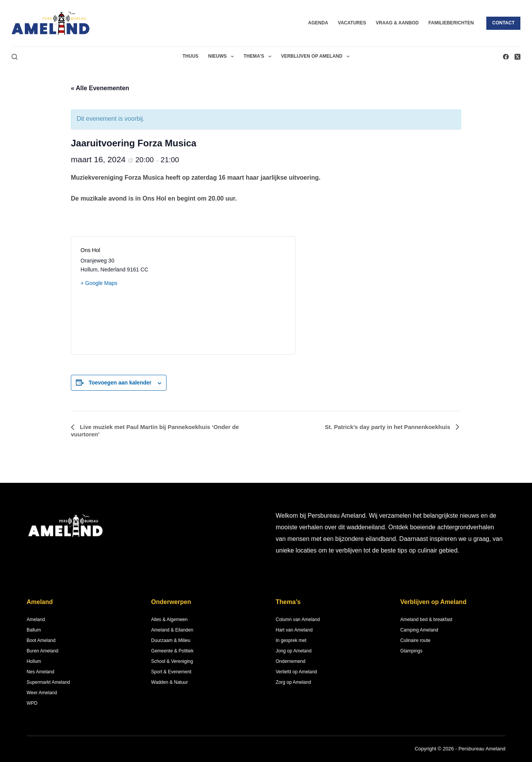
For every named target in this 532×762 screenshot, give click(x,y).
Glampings (411, 651)
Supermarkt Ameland (48, 682)
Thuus (190, 56)
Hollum (34, 661)
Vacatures (352, 23)
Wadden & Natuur (169, 682)
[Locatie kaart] (234, 295)
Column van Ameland (298, 620)
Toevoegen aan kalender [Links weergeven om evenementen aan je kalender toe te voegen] (120, 383)
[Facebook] (506, 57)
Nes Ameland (40, 672)
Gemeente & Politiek (172, 651)
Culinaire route (415, 640)
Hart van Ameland (294, 630)
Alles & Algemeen (169, 620)
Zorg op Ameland (293, 682)
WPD (32, 703)
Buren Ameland (43, 651)
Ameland (36, 620)
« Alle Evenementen (100, 88)
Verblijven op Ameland (317, 57)
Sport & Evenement (171, 672)
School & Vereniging (172, 661)
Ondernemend (291, 661)
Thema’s (259, 57)
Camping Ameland (419, 630)
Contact (503, 23)
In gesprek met (291, 640)
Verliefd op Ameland (296, 672)
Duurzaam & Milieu (171, 640)
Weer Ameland (42, 693)
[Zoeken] (15, 57)
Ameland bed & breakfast (426, 620)
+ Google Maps (99, 283)
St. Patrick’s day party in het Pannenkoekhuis (388, 427)
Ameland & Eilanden (172, 630)
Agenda (318, 23)
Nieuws (223, 57)
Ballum (34, 630)
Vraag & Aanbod (397, 23)
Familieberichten (451, 23)
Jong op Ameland (294, 651)
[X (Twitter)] (517, 57)
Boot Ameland (41, 640)
